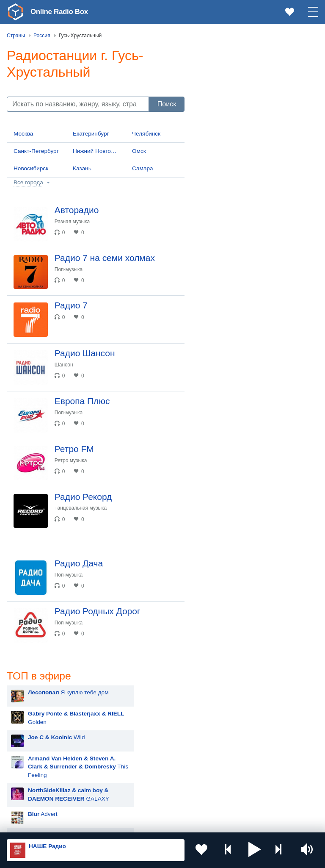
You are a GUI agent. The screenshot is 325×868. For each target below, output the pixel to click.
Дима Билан (229, 508)
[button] (255, 850)
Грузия (136, 786)
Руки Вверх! (228, 402)
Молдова (34, 729)
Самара (143, 168)
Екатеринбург (91, 134)
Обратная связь (258, 823)
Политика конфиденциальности (194, 823)
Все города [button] (28, 182)
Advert (227, 193)
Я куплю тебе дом (253, 71)
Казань (82, 168)
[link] (15, 12)
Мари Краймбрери (237, 423)
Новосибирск (31, 168)
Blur (218, 359)
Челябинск (146, 134)
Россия (31, 715)
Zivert (220, 487)
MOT (219, 465)
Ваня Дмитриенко (236, 614)
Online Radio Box (61, 11)
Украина (138, 715)
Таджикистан (145, 743)
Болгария (140, 756)
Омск (139, 151)
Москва (23, 134)
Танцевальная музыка (83, 519)
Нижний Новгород (97, 151)
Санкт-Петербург (36, 151)
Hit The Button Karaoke (242, 338)
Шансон (66, 370)
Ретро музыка (73, 469)
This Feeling (263, 145)
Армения (33, 756)
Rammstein (227, 550)
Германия (140, 799)
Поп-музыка (70, 271)
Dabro (220, 592)
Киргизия (34, 743)
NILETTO (224, 635)
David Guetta (229, 571)
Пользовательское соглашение (112, 823)
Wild (241, 116)
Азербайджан (40, 799)
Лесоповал (227, 381)
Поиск (167, 104)
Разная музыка (74, 222)
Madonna (224, 529)
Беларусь (34, 786)
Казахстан (141, 729)
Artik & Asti (226, 444)
